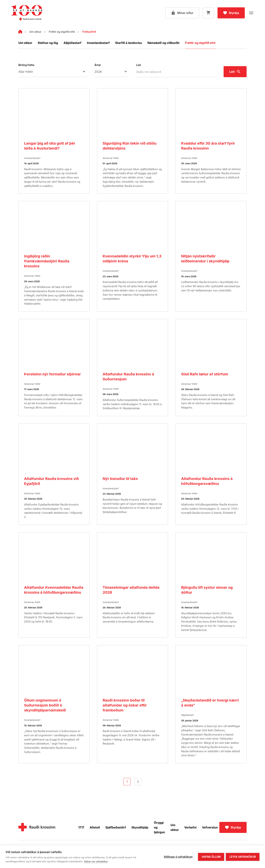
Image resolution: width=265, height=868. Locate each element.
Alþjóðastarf (72, 43)
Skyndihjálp (140, 827)
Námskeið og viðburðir (164, 43)
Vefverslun (210, 827)
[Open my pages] (182, 13)
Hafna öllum (211, 857)
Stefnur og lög (48, 43)
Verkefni (190, 827)
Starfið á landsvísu (129, 43)
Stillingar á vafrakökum (178, 857)
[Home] (20, 32)
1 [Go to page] (127, 782)
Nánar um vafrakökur (96, 861)
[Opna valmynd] (251, 13)
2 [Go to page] (138, 782)
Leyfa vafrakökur (243, 857)
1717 (81, 827)
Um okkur (35, 32)
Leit (138, 65)
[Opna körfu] (208, 13)
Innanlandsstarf (98, 43)
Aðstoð (95, 827)
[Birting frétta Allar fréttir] (53, 72)
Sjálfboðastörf (116, 827)
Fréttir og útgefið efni (62, 32)
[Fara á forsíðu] (27, 13)
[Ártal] (112, 72)
